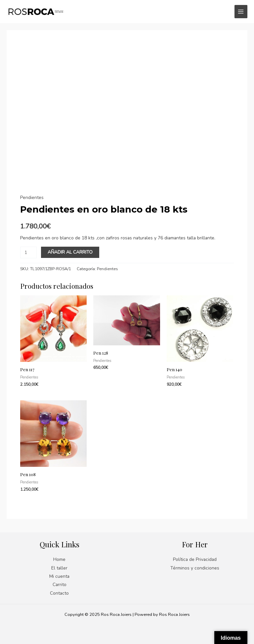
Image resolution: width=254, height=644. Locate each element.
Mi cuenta (59, 576)
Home (59, 559)
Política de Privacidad (195, 559)
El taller (59, 568)
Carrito (60, 585)
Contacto (59, 593)
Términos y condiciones (195, 568)
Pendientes (32, 198)
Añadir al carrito (70, 252)
